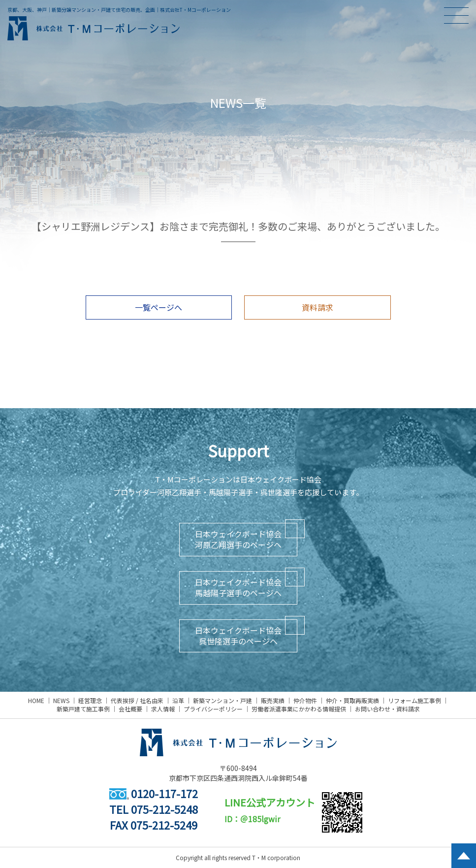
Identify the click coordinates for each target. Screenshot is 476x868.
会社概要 (130, 709)
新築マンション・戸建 (222, 700)
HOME (36, 700)
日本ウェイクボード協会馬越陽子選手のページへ (238, 587)
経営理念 (90, 700)
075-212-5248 (164, 809)
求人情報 (163, 709)
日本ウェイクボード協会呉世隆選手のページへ (238, 636)
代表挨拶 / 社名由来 (137, 700)
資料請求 (317, 307)
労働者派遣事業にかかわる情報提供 (299, 709)
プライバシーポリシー (213, 709)
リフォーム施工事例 (414, 700)
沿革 (178, 700)
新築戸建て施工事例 (83, 709)
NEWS (61, 700)
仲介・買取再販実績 (352, 700)
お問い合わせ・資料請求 (387, 709)
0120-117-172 (154, 793)
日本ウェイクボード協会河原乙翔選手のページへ (238, 539)
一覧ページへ (159, 307)
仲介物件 (305, 700)
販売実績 (273, 700)
